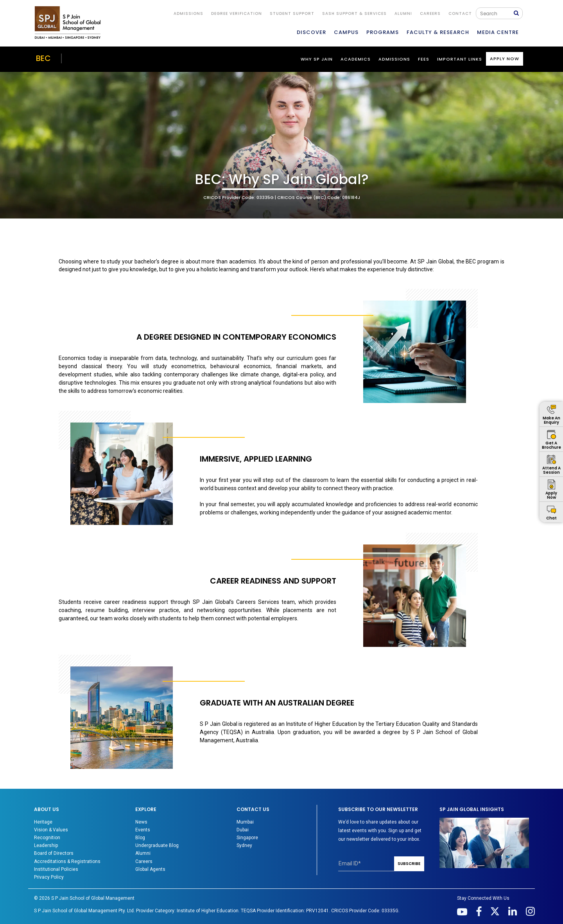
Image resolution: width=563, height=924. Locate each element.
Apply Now (505, 59)
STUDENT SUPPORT (292, 13)
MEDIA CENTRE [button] (498, 32)
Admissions (394, 59)
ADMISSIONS (188, 13)
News (141, 822)
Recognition (47, 838)
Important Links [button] (460, 59)
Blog (140, 838)
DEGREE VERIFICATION (237, 13)
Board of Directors (54, 853)
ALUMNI (403, 13)
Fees (424, 59)
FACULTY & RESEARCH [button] (438, 32)
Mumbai (245, 822)
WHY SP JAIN (317, 59)
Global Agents (150, 869)
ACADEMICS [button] (356, 59)
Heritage (43, 822)
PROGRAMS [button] (383, 32)
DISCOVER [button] (311, 32)
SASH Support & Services (354, 13)
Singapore (247, 838)
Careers (430, 13)
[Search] (497, 13)
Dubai (243, 830)
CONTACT (460, 13)
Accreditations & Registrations (67, 861)
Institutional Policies (56, 869)
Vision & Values (51, 830)
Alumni (143, 853)
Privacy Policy (49, 877)
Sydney (244, 845)
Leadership (46, 845)
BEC (43, 58)
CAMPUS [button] (346, 32)
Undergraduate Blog (157, 845)
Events (143, 830)
